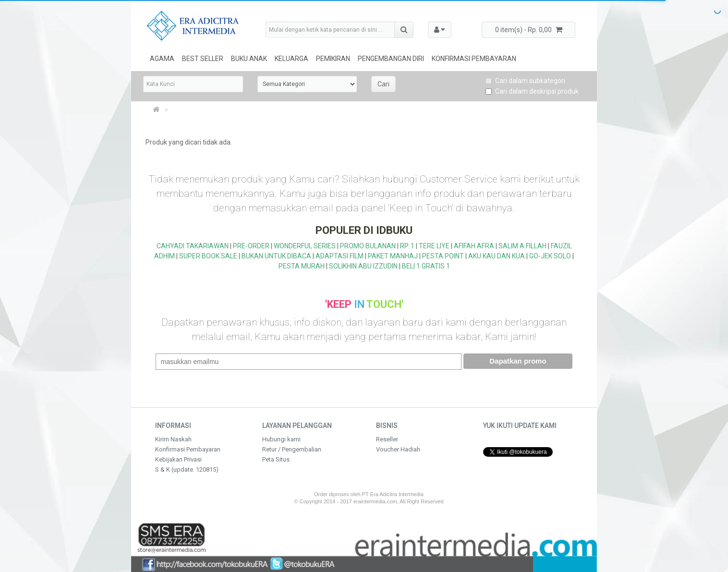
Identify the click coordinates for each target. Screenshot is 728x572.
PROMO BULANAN (368, 246)
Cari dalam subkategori (525, 81)
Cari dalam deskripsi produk (532, 91)
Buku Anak (249, 59)
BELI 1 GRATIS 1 (426, 266)
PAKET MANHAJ (393, 256)
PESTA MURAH (302, 266)
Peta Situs (276, 459)
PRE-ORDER (251, 246)
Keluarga (291, 59)
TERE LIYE (434, 246)
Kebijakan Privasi (178, 459)
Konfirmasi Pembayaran (474, 59)
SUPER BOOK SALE (208, 256)
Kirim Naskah (173, 439)
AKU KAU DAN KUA (497, 256)
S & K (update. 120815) (187, 469)
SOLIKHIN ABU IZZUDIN (363, 266)
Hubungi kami (281, 439)
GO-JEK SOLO (550, 256)
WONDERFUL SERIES (305, 246)
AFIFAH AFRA (474, 246)
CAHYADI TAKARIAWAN (193, 246)
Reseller (387, 439)
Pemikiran (333, 59)
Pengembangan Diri (391, 59)
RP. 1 (407, 246)
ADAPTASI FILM (340, 256)
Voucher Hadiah (398, 449)
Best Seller (203, 59)
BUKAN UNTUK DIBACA (276, 256)
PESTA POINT (443, 256)
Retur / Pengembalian (292, 449)
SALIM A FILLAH (522, 246)
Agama (162, 59)
